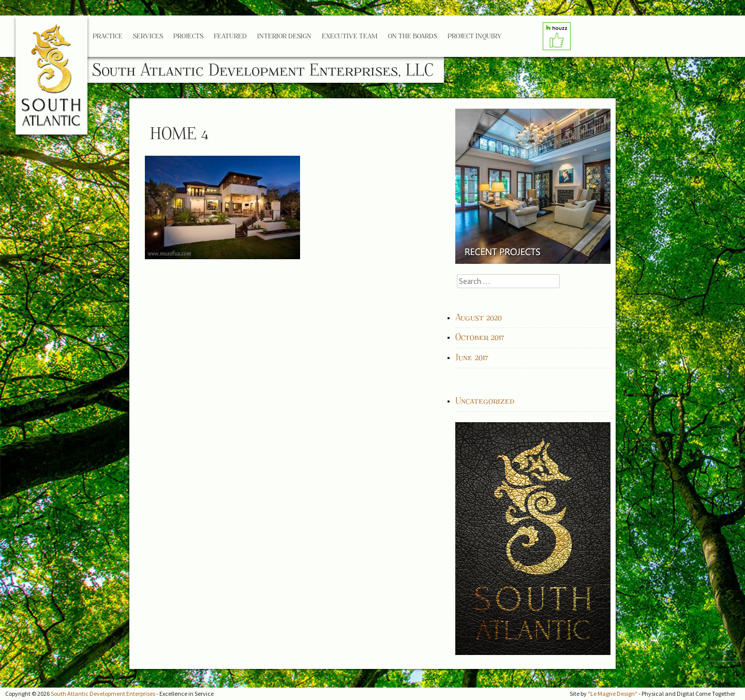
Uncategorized (485, 401)
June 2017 (472, 358)
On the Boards (413, 36)
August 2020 (479, 318)
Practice (108, 36)
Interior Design (284, 36)
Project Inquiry (474, 36)
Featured (230, 36)
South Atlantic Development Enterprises (103, 694)
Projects (188, 36)
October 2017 (480, 337)
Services (148, 36)
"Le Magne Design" (613, 694)
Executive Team (350, 36)
